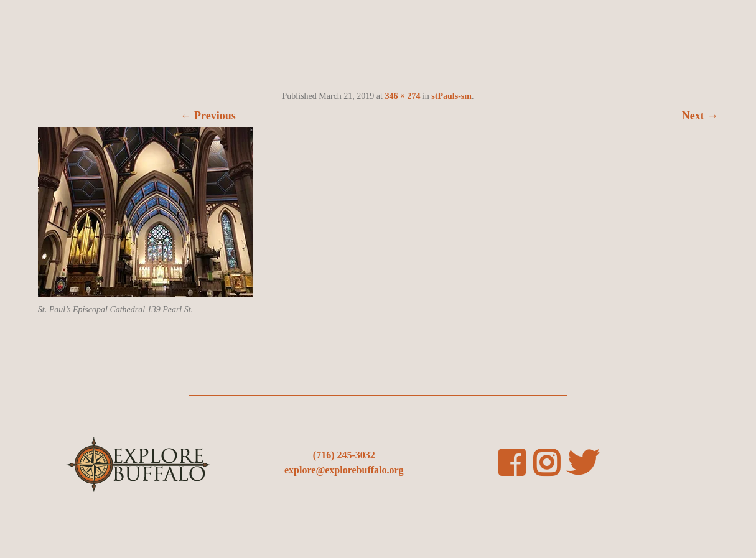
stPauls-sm (451, 96)
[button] (146, 212)
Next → (700, 116)
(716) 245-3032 (344, 455)
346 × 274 (402, 96)
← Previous (208, 116)
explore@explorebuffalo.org (344, 470)
